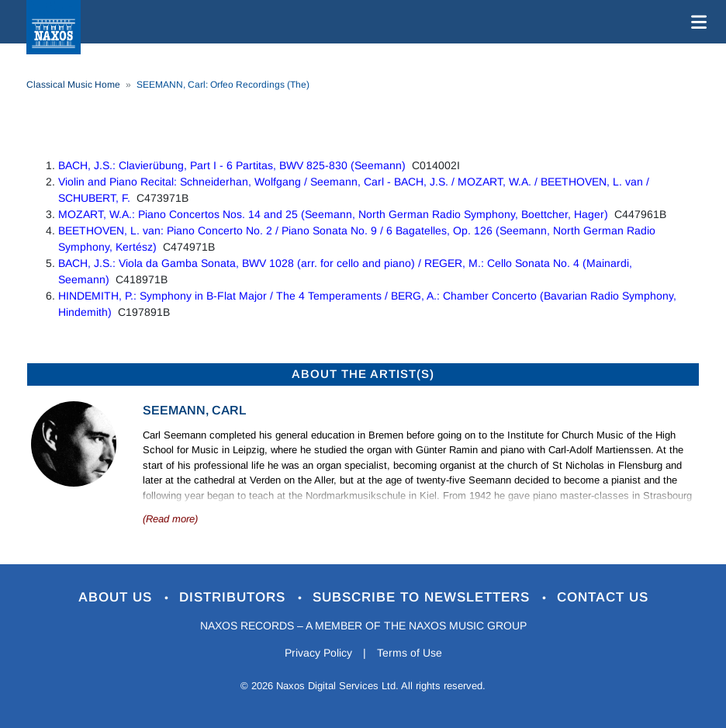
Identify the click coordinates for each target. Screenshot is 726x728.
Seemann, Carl (194, 410)
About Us (118, 597)
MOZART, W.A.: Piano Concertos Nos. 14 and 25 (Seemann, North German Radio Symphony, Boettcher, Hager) (333, 214)
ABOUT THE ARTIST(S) (363, 374)
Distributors (235, 597)
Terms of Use (410, 653)
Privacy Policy (318, 653)
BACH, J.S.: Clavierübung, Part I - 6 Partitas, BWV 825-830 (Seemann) (232, 165)
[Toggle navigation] (696, 22)
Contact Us (603, 597)
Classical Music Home (73, 85)
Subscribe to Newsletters (423, 597)
